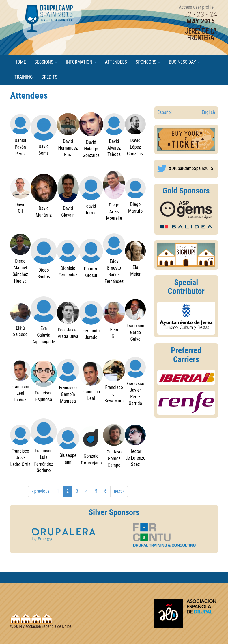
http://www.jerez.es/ (186, 318)
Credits (49, 77)
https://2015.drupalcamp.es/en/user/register (186, 255)
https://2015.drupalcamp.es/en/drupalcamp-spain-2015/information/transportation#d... (186, 377)
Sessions (46, 62)
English (208, 112)
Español (165, 112)
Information (81, 62)
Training (24, 77)
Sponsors (148, 62)
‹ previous (41, 491)
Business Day (184, 62)
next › (119, 491)
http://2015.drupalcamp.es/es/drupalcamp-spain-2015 (186, 139)
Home (20, 62)
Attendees (116, 62)
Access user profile (196, 7)
